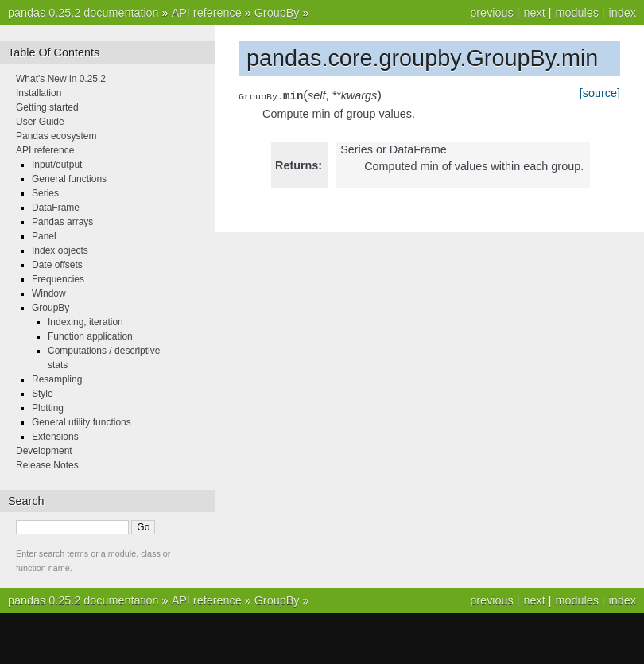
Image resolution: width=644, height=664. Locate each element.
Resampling (57, 379)
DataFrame (56, 208)
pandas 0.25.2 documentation (83, 13)
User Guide (40, 122)
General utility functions (81, 422)
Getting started (47, 107)
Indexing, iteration (85, 322)
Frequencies (58, 279)
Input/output (57, 165)
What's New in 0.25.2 (61, 79)
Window (49, 293)
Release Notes (47, 465)
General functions (69, 179)
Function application (90, 336)
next (534, 13)
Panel (44, 236)
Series (45, 193)
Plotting (48, 408)
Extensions (55, 437)
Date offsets (57, 265)
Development (44, 451)
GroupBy (277, 13)
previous (491, 13)
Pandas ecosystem (56, 136)
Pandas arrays (62, 222)
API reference (207, 13)
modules (576, 13)
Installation (39, 93)
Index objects (60, 250)
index (623, 13)
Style (43, 394)
